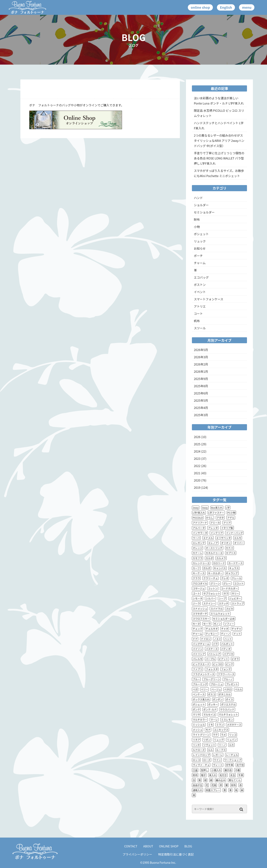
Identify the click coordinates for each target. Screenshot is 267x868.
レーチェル (232, 755)
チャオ (225, 629)
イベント (200, 292)
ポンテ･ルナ (210, 709)
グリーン (215, 583)
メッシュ (197, 730)
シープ (222, 598)
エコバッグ (201, 277)
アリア (227, 523)
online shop (200, 7)
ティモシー (212, 634)
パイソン (197, 649)
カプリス (231, 553)
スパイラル (216, 609)
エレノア (213, 543)
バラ (215, 644)
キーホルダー (215, 573)
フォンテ (226, 669)
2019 (197, 487)
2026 (197, 437)
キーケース (199, 573)
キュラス (234, 568)
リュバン (232, 740)
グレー (227, 583)
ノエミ (217, 639)
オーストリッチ (214, 548)
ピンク (229, 664)
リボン (207, 740)
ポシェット (201, 234)
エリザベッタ (223, 538)
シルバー (210, 598)
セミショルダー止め (224, 619)
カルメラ (221, 558)
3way (205, 508)
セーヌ (196, 624)
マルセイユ (209, 714)
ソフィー (229, 624)
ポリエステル (228, 704)
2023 (197, 459)
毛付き (223, 775)
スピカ (229, 609)
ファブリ (197, 669)
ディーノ (225, 634)
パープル (210, 659)
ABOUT (148, 846)
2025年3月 (201, 415)
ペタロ (228, 689)
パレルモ (197, 659)
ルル (210, 750)
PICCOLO (198, 518)
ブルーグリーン (212, 679)
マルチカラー (200, 720)
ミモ (210, 725)
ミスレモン (227, 720)
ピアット (223, 659)
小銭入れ (216, 770)
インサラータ (200, 533)
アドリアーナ (200, 523)
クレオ (225, 578)
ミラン (220, 725)
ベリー (204, 689)
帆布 (197, 321)
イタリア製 (227, 528)
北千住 (240, 765)
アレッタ (213, 528)
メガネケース (234, 725)
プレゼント (232, 684)
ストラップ (238, 603)
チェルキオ (212, 629)
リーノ (222, 745)
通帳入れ (197, 790)
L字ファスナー (216, 513)
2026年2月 (201, 364)
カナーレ (197, 553)
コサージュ (199, 588)
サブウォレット (212, 593)
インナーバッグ (234, 533)
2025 (197, 444)
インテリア (216, 533)
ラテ (215, 735)
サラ (226, 593)
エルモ (238, 538)
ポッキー (213, 704)
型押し (204, 770)
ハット (228, 639)
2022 (197, 466)
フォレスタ (212, 669)
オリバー (239, 543)
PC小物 (231, 513)
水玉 (233, 775)
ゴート (196, 593)
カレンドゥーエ (201, 563)
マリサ (196, 714)
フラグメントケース (203, 674)
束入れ (213, 775)
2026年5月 (201, 350)
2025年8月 (201, 386)
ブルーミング (200, 684)
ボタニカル (225, 694)
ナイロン (206, 639)
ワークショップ (233, 760)
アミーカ (215, 523)
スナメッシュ (200, 609)
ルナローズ (199, 750)
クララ (196, 578)
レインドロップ (201, 755)
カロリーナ (219, 563)
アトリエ (200, 306)
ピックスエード (201, 664)
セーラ (207, 624)
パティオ (226, 649)
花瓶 (214, 785)
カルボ (209, 558)
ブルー (196, 679)
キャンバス (220, 568)
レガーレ (218, 755)
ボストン (200, 285)
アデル (231, 518)
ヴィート (218, 765)
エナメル (208, 538)
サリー (235, 593)
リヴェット (209, 745)
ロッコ (196, 760)
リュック (200, 241)
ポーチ (198, 256)
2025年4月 (201, 408)
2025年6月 (201, 393)
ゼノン (217, 624)
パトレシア (214, 654)
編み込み (220, 780)
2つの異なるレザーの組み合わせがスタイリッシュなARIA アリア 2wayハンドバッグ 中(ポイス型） (219, 141)
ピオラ (235, 659)
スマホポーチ (200, 614)
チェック (197, 629)
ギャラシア (232, 573)
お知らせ (200, 248)
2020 (197, 480)
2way (196, 508)
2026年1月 (201, 371)
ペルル (238, 689)
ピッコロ (218, 664)
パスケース (212, 649)
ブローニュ (216, 684)
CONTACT (131, 846)
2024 (197, 451)
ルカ (231, 745)
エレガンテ (199, 543)
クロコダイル (200, 583)
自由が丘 (197, 785)
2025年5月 (201, 400)
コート (198, 314)
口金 (195, 770)
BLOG (188, 846)
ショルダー (201, 205)
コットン (213, 588)
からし (210, 518)
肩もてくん (235, 780)
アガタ (220, 518)
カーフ (196, 568)
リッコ (233, 735)
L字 (228, 508)
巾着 (237, 770)
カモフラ (197, 558)
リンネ (196, 745)
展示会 (228, 770)
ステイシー (209, 603)
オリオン (226, 543)
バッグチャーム (201, 644)
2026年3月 (201, 357)
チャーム (200, 263)
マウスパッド (227, 709)
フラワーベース (226, 674)
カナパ (229, 548)
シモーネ (197, 598)
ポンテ (196, 709)
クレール (236, 578)
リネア (196, 740)
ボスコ (212, 694)
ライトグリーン (201, 735)
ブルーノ (228, 679)
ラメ (223, 735)
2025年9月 (201, 379)
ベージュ (216, 689)
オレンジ (197, 548)
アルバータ (199, 528)
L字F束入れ (199, 513)
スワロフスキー (201, 619)
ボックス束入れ (201, 699)
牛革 (241, 775)
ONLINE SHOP (169, 846)
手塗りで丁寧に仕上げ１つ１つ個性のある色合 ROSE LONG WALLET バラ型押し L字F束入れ (219, 158)
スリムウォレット (220, 614)
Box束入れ (217, 508)
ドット (237, 634)
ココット (239, 583)
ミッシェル (199, 725)
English (226, 7)
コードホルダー (229, 588)
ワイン (217, 760)
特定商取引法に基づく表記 (176, 854)
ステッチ (223, 603)
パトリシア (199, 654)
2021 (197, 473)
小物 (197, 227)
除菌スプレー (213, 790)
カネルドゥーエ (214, 553)
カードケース (235, 563)
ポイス (229, 699)
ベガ (195, 689)
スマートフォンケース (209, 299)
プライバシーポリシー (137, 854)
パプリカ (228, 654)
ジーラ (196, 603)
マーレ (214, 720)
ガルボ (207, 568)
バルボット (227, 644)
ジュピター (235, 598)
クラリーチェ (210, 578)
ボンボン (218, 699)
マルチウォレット (228, 714)
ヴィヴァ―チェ (201, 765)
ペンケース (199, 694)
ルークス (221, 750)
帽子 (203, 775)
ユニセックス (221, 730)
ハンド (198, 198)
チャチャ (236, 629)
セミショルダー (204, 212)
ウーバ (196, 538)
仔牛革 (229, 765)
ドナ (195, 639)
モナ (208, 730)
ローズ (207, 760)
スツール (200, 328)
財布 (197, 219)
